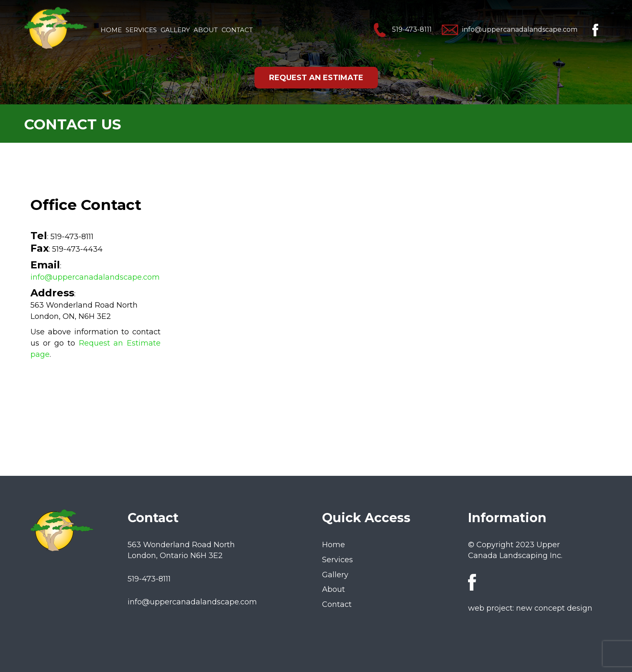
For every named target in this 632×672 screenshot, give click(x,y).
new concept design (554, 608)
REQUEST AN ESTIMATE (316, 78)
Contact (237, 30)
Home (111, 30)
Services (141, 30)
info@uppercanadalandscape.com (510, 29)
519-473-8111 (402, 29)
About (206, 30)
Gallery (175, 30)
